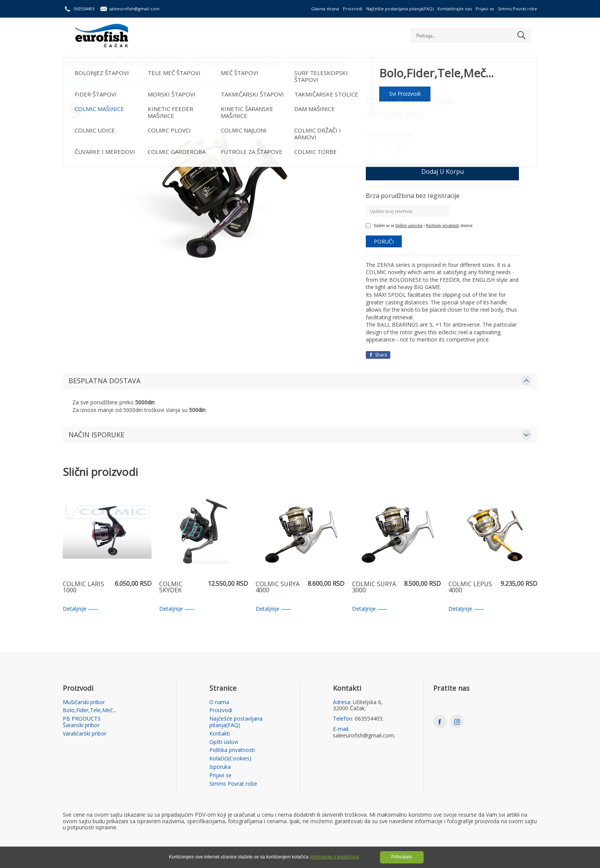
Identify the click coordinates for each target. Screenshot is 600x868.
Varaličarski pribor (317, 63)
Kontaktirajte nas (455, 9)
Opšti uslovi (224, 742)
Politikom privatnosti (443, 225)
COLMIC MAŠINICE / (171, 86)
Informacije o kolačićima (334, 857)
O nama (219, 702)
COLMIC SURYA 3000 (374, 588)
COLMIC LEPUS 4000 (470, 588)
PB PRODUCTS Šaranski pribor (237, 63)
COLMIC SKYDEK (171, 588)
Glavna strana (325, 9)
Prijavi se (485, 9)
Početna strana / (80, 86)
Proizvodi (353, 9)
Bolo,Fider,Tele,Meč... (155, 63)
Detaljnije (80, 609)
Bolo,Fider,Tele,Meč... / (124, 86)
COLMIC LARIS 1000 (83, 588)
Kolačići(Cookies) (230, 759)
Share (378, 355)
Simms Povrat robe (518, 9)
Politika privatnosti (232, 750)
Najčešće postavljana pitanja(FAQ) (400, 9)
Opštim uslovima (409, 225)
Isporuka (220, 767)
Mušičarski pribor (89, 63)
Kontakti (220, 734)
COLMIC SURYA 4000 (278, 588)
